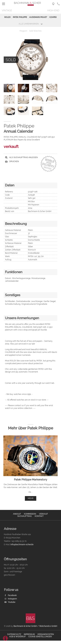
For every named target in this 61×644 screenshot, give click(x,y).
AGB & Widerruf (17, 637)
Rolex (7, 17)
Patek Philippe (20, 17)
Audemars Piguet (38, 17)
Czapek (53, 17)
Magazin (23, 31)
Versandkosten (46, 634)
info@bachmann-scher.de (22, 545)
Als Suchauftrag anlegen (21, 157)
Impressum (29, 634)
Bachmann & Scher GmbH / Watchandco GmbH (35, 626)
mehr (31, 498)
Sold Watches (35, 31)
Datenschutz (14, 634)
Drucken (12, 161)
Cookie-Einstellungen (40, 637)
